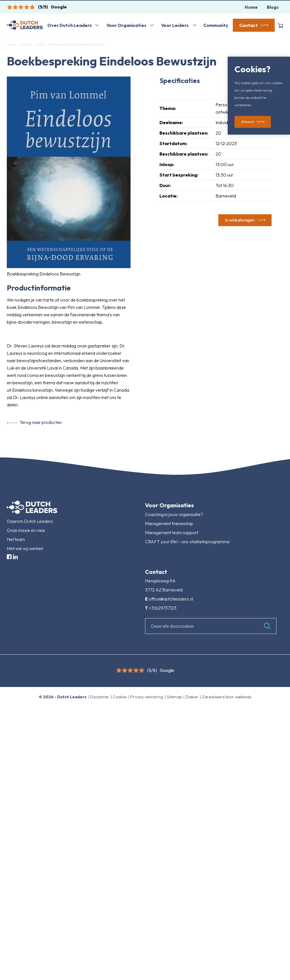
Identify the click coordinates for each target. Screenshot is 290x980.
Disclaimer (100, 697)
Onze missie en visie (26, 530)
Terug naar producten (41, 422)
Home (251, 7)
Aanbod (26, 44)
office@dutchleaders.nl (171, 599)
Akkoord (247, 122)
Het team (16, 539)
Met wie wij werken (25, 548)
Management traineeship (169, 523)
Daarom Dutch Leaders (30, 521)
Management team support (172, 533)
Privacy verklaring (147, 697)
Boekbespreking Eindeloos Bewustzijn (77, 44)
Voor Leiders (175, 25)
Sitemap (175, 697)
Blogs (273, 7)
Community (216, 25)
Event (40, 44)
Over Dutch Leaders (70, 25)
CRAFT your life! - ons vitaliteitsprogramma (187, 542)
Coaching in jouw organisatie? (174, 514)
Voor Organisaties (126, 25)
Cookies (120, 697)
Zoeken (192, 697)
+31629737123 (163, 608)
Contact (249, 25)
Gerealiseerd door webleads (227, 697)
